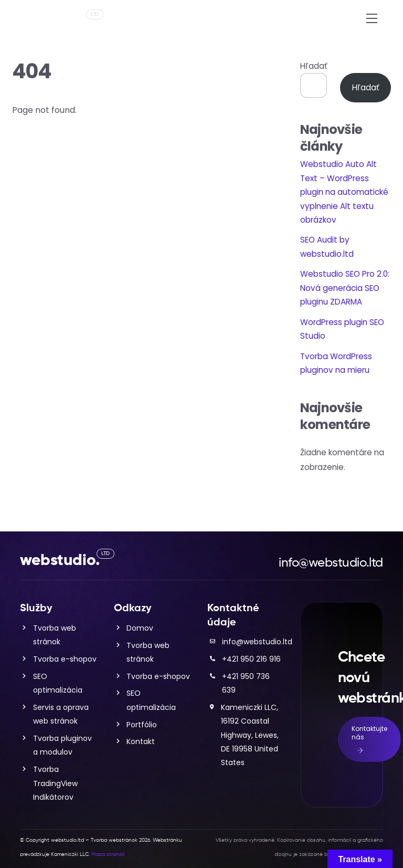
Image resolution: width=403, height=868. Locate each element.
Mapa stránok (108, 854)
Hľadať (314, 66)
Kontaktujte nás (369, 739)
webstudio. (60, 22)
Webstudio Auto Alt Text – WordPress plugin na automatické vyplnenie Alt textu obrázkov (344, 192)
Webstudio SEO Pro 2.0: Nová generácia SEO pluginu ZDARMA (345, 288)
